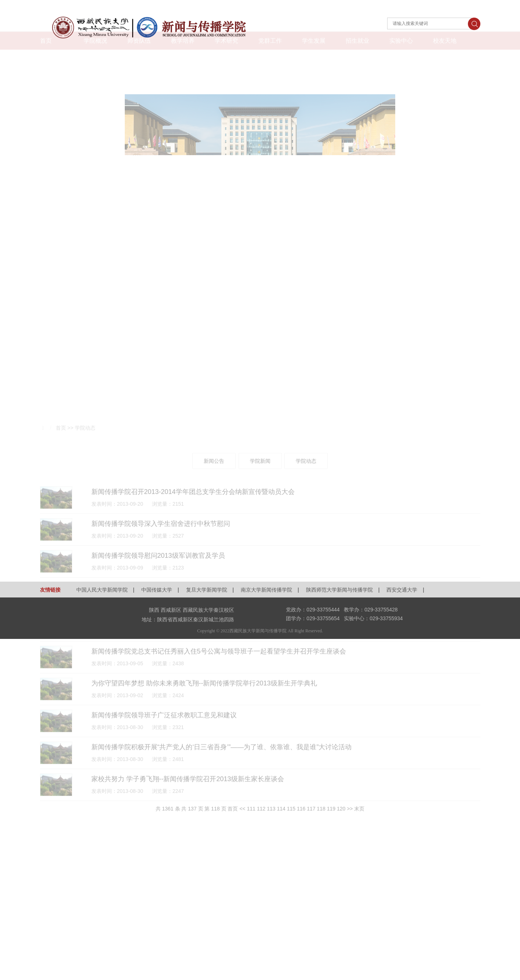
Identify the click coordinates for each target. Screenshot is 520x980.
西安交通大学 (402, 590)
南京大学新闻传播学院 (266, 590)
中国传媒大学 (157, 590)
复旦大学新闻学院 (207, 590)
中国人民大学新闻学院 (102, 590)
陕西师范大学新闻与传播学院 (339, 590)
